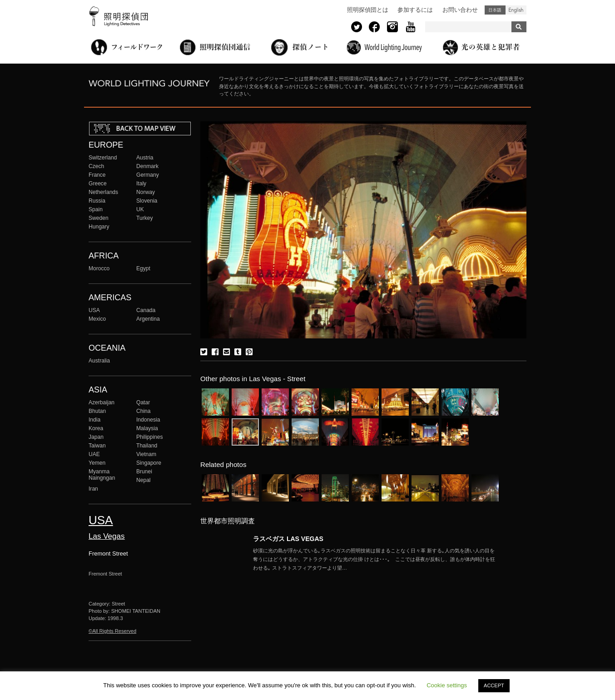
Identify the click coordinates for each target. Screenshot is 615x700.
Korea (96, 428)
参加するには (415, 10)
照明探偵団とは (368, 10)
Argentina (148, 319)
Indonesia (148, 420)
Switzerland (103, 158)
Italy (141, 184)
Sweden (99, 218)
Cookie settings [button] (447, 685)
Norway (146, 192)
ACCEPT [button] (494, 685)
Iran (93, 489)
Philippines (149, 437)
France (97, 175)
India (94, 420)
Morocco (99, 268)
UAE (94, 454)
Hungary (99, 227)
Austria (145, 158)
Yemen (97, 463)
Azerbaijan (102, 402)
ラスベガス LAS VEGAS (288, 539)
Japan (96, 437)
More (376, 559)
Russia (97, 201)
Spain (96, 209)
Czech (96, 166)
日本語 (495, 10)
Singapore (149, 463)
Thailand (147, 446)
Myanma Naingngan (102, 475)
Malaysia (147, 428)
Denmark (147, 166)
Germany (148, 175)
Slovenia (147, 201)
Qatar (143, 402)
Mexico (97, 319)
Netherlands (103, 192)
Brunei (144, 472)
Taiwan (97, 446)
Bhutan (97, 411)
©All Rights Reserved (112, 631)
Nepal (144, 480)
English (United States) (516, 10)
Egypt (143, 268)
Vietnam (146, 454)
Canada (146, 310)
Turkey (144, 218)
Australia (99, 361)
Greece (98, 184)
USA (94, 310)
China (144, 411)
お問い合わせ (460, 10)
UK (140, 209)
